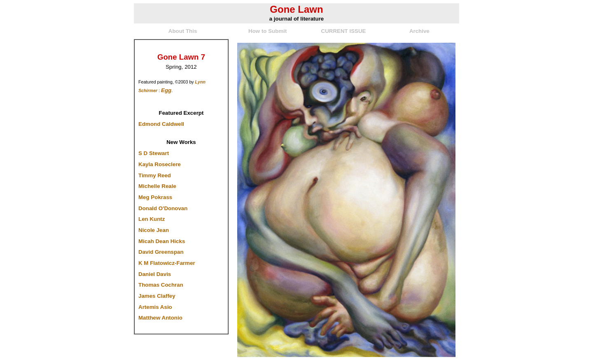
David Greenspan (161, 252)
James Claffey (157, 296)
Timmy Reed (155, 175)
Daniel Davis (155, 274)
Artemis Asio (155, 307)
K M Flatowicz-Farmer (167, 263)
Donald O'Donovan (163, 208)
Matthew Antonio (160, 318)
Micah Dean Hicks (162, 241)
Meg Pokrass (155, 197)
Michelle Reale (157, 186)
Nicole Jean (154, 230)
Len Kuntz (152, 219)
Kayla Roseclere (160, 164)
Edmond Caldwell (161, 124)
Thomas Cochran (161, 285)
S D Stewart (154, 153)
